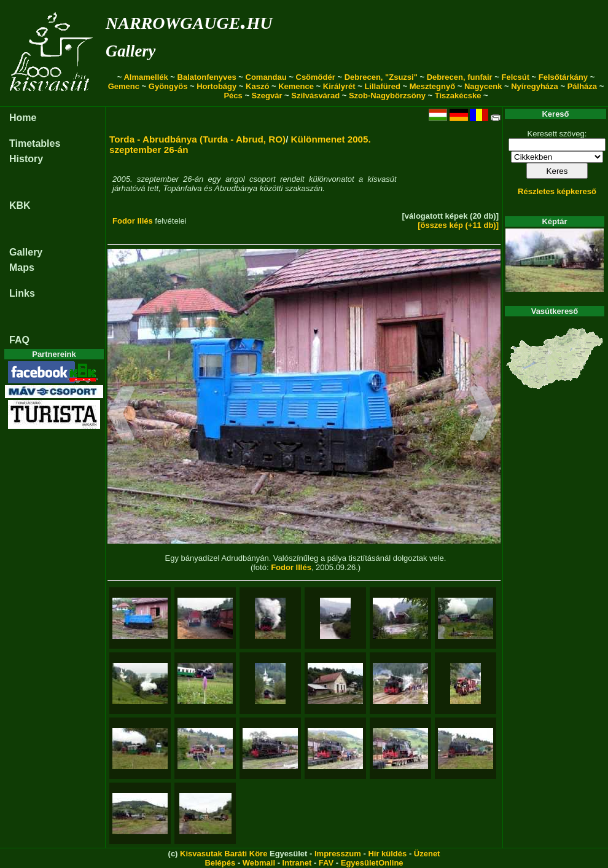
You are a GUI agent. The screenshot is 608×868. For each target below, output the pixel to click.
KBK (20, 205)
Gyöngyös (168, 86)
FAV (326, 863)
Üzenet (427, 854)
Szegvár (267, 96)
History (26, 159)
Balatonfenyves (207, 77)
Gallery (131, 51)
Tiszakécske (458, 96)
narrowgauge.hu (189, 21)
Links (22, 293)
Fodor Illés (133, 221)
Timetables (35, 143)
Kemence (296, 86)
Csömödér (316, 77)
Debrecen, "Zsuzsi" (381, 77)
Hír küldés (387, 854)
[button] (121, 415)
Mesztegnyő (432, 86)
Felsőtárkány (563, 77)
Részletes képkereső (557, 191)
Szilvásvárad (315, 96)
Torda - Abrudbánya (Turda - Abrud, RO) (197, 139)
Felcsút (515, 77)
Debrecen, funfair (460, 77)
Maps (22, 268)
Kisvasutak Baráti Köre (224, 854)
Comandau (266, 77)
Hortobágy (216, 86)
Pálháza (582, 86)
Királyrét (339, 86)
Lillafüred (382, 86)
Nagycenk (483, 86)
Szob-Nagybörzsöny (387, 96)
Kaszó (257, 86)
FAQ (19, 340)
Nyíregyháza (535, 86)
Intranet (297, 863)
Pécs (233, 96)
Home (23, 118)
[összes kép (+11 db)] (458, 225)
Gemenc (124, 86)
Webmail (259, 863)
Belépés (220, 863)
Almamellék (146, 77)
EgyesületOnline (372, 863)
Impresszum (338, 854)
